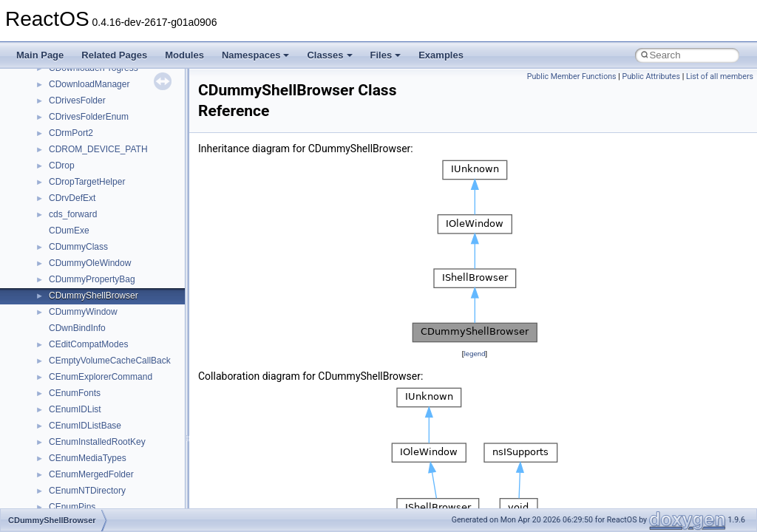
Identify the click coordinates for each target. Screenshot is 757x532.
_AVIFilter (68, 242)
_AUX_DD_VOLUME (91, 112)
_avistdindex (74, 340)
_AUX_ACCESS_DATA (95, 96)
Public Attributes (651, 76)
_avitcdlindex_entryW (91, 454)
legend (474, 354)
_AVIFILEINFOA (81, 210)
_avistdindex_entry (86, 356)
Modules (184, 55)
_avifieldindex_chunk (90, 194)
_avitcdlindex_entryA (90, 437)
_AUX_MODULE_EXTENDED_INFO (122, 145)
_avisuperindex (79, 421)
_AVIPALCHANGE (85, 324)
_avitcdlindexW (79, 486)
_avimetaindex (77, 291)
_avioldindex (74, 307)
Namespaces (256, 55)
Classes (329, 55)
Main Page (40, 55)
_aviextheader (77, 177)
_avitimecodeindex (85, 502)
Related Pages (114, 55)
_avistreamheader (84, 372)
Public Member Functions (572, 76)
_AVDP (63, 161)
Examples (441, 55)
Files (386, 55)
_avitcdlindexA (77, 470)
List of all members (720, 76)
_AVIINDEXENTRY (86, 259)
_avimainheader (80, 275)
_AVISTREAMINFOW (91, 405)
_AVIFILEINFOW (82, 226)
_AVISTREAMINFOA (90, 389)
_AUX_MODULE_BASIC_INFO (111, 129)
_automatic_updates (89, 80)
